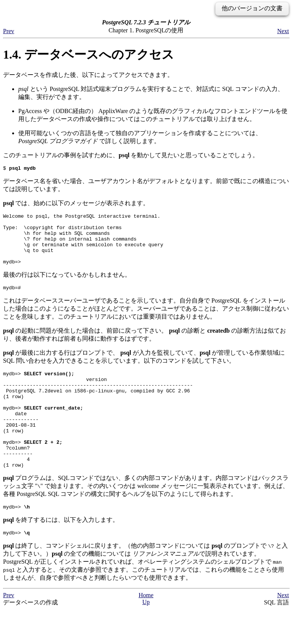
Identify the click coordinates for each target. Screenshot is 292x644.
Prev (9, 31)
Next (283, 31)
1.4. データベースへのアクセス (89, 54)
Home (146, 629)
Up (146, 636)
